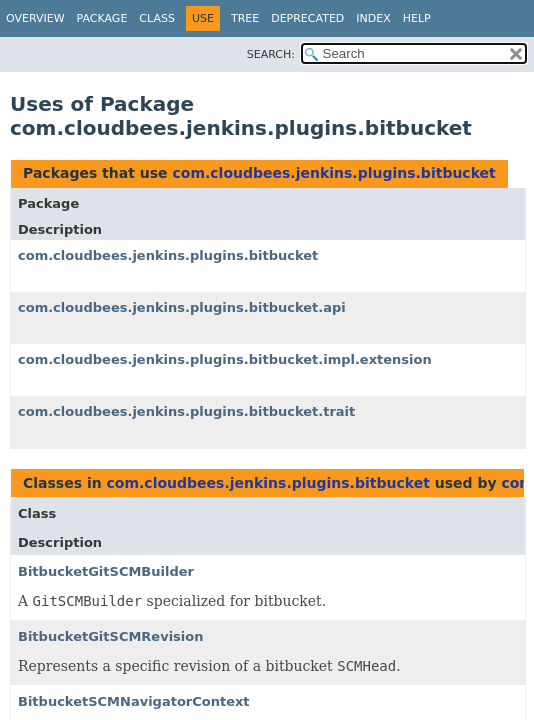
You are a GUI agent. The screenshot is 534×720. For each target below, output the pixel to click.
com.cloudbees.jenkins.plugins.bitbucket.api (182, 307)
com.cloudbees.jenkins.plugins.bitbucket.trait (186, 411)
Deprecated (307, 18)
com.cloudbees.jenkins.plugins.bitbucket (333, 173)
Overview (35, 18)
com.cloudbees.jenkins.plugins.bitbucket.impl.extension (225, 359)
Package (102, 18)
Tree (245, 18)
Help (417, 18)
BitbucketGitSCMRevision (111, 636)
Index (373, 18)
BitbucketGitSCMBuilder (106, 571)
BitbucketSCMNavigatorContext (134, 701)
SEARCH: (271, 54)
